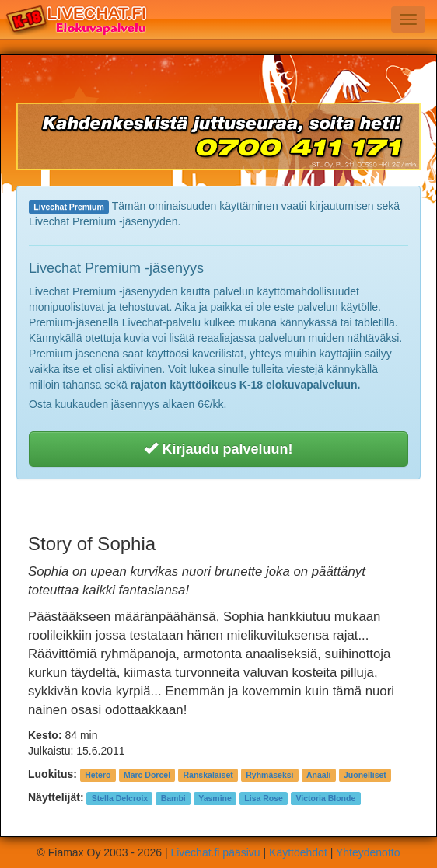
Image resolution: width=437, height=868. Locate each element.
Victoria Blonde (325, 798)
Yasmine (215, 798)
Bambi (173, 798)
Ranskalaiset (208, 775)
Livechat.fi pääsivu (215, 852)
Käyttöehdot (298, 852)
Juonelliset (365, 775)
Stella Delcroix (120, 798)
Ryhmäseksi (269, 775)
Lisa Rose (264, 798)
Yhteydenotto (368, 852)
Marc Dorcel (147, 775)
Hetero (98, 775)
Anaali (319, 775)
